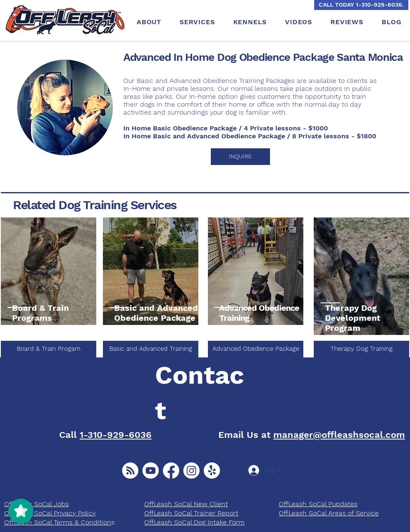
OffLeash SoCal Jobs (36, 504)
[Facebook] (171, 471)
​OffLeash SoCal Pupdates (318, 504)
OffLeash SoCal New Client (186, 504)
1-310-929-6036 (116, 435)
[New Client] (130, 471)
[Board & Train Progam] (49, 349)
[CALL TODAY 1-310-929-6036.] (361, 5)
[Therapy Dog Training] (361, 349)
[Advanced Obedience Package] (256, 349)
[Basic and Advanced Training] (151, 349)
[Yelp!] (212, 471)
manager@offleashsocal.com (339, 435)
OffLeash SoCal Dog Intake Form (194, 522)
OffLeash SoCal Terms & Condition (58, 522)
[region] (49, 272)
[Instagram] (191, 471)
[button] (240, 157)
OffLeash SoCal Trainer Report (191, 513)
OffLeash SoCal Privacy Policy (50, 513)
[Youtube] (151, 471)
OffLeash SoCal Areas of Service (329, 513)
